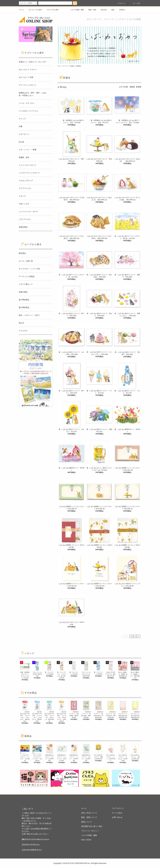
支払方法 (102, 10)
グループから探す (51, 10)
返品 (111, 10)
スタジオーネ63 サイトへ (32, 850)
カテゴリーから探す (34, 10)
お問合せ (121, 10)
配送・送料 (91, 10)
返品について (86, 822)
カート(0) (135, 3)
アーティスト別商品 (69, 66)
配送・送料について (89, 817)
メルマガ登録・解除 (76, 10)
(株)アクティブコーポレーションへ (35, 839)
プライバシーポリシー (90, 831)
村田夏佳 (78, 66)
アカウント (120, 3)
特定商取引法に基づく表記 (92, 826)
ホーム (22, 10)
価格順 (132, 87)
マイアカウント (118, 808)
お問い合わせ (117, 817)
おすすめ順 (123, 87)
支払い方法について (89, 813)
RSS (83, 840)
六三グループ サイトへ (31, 844)
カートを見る (117, 813)
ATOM (89, 840)
